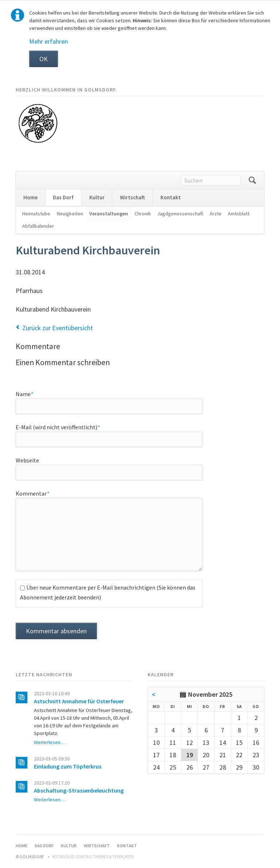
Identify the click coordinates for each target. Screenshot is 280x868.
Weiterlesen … (50, 742)
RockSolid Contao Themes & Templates (93, 857)
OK (44, 59)
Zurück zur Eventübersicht (58, 328)
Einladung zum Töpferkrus (68, 766)
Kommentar (33, 493)
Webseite (27, 460)
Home (30, 197)
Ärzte (216, 214)
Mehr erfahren (48, 41)
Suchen (252, 180)
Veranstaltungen (109, 214)
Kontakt (171, 197)
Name (29, 394)
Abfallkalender (38, 226)
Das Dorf (63, 197)
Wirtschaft (133, 197)
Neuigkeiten (70, 214)
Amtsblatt (239, 214)
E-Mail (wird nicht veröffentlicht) (58, 427)
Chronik (143, 214)
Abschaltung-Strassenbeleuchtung (79, 790)
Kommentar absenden (56, 631)
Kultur (97, 197)
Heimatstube (36, 214)
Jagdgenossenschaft (180, 214)
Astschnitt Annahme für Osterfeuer (79, 701)
